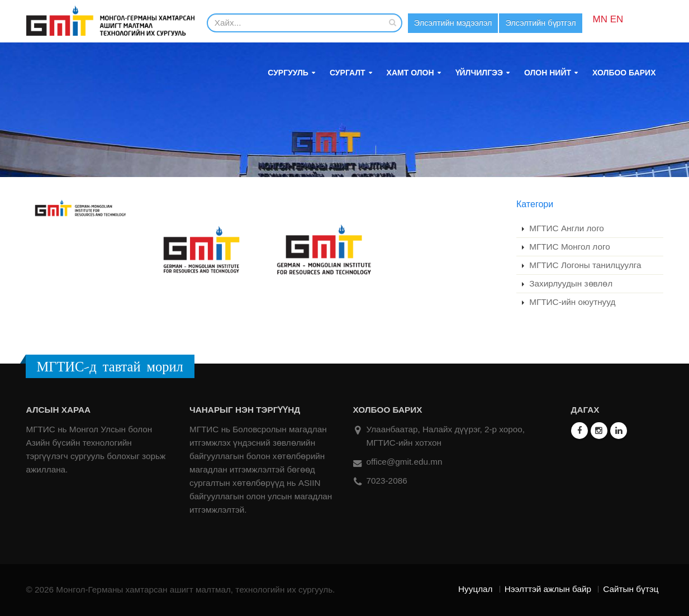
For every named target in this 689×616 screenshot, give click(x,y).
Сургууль (288, 73)
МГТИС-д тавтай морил (110, 366)
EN (626, 19)
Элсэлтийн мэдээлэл (455, 23)
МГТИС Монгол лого (569, 247)
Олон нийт (548, 73)
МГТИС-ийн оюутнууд (571, 302)
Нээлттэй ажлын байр (548, 589)
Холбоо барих (624, 73)
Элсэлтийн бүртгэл (548, 23)
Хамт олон (410, 73)
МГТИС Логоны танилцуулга (584, 265)
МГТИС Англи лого (566, 228)
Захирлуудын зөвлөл (570, 283)
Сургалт (348, 73)
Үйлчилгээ (479, 73)
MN (609, 19)
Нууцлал (475, 589)
